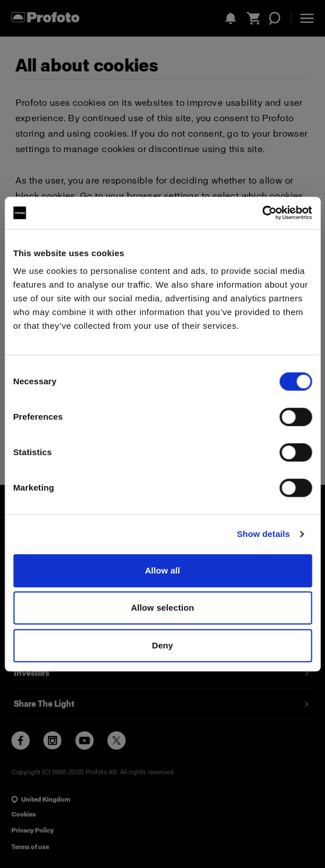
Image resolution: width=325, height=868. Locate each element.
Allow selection (162, 608)
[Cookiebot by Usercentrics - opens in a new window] (262, 213)
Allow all (163, 570)
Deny (162, 645)
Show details (264, 534)
